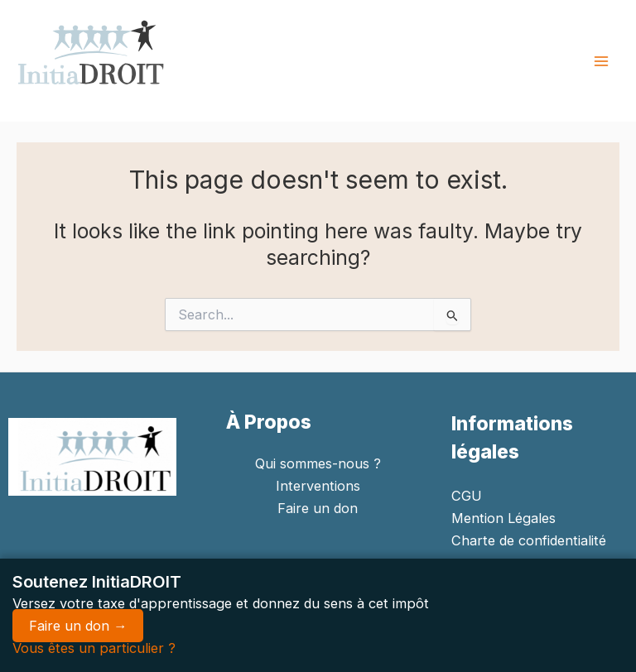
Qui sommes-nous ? (318, 463)
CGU (467, 496)
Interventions (318, 486)
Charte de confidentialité (529, 540)
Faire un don (318, 508)
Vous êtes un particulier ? (94, 648)
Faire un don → (78, 626)
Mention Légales (503, 518)
